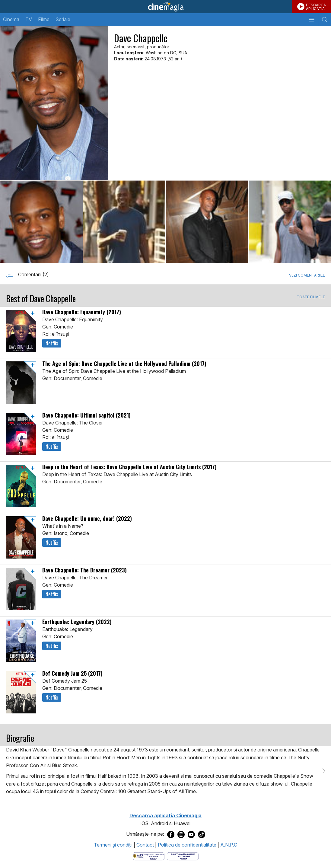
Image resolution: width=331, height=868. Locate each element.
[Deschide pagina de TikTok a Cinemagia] (202, 834)
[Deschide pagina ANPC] (149, 856)
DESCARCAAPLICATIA (316, 7)
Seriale (63, 19)
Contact (145, 845)
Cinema (11, 19)
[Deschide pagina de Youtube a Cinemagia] (191, 834)
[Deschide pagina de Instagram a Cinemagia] (181, 834)
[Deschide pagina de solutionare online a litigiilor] (183, 856)
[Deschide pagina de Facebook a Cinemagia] (171, 834)
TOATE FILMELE (311, 297)
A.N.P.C (229, 845)
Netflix (52, 343)
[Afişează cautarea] (325, 20)
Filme (44, 19)
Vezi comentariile (307, 275)
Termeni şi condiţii (113, 845)
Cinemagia (165, 7)
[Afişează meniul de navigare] (312, 20)
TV (29, 19)
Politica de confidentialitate (187, 845)
